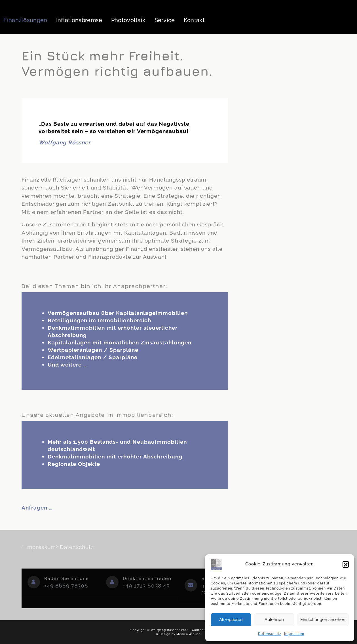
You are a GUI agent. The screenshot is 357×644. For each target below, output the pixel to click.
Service (165, 20)
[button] (346, 564)
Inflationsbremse (79, 20)
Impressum (294, 634)
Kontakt (194, 20)
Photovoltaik (128, 20)
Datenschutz (270, 634)
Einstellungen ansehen (323, 620)
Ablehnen (274, 620)
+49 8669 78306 (66, 586)
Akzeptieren (231, 620)
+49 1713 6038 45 (146, 586)
